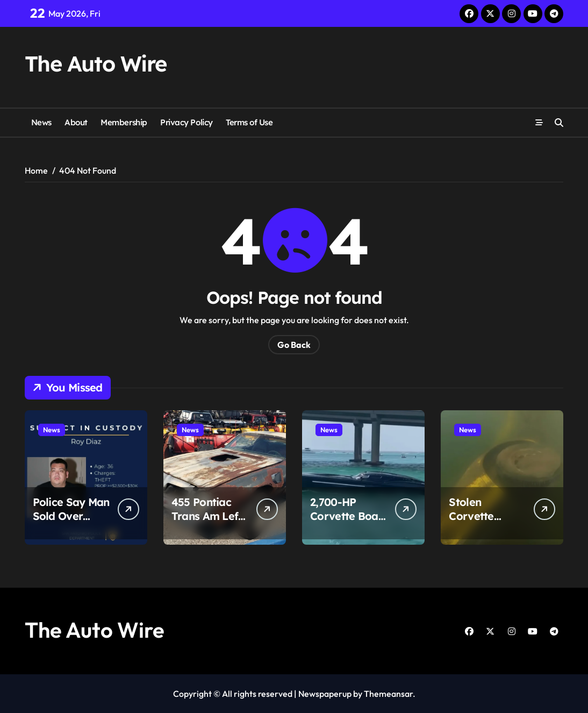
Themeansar (388, 694)
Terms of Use (249, 122)
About (76, 122)
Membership (124, 122)
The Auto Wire (96, 63)
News (41, 122)
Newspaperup (325, 694)
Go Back (294, 345)
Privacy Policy (187, 122)
